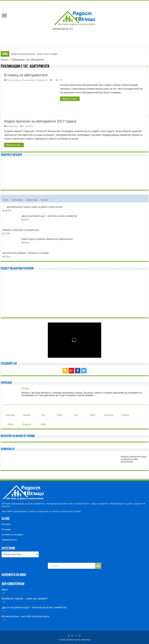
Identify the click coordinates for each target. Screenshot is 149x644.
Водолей (27, 422)
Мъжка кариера (29, 80)
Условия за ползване (12, 535)
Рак (75, 412)
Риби (92, 412)
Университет (42, 80)
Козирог (27, 412)
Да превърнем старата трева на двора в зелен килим (34, 207)
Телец (25, 388)
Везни (10, 422)
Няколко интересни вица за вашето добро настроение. (134, 459)
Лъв (42, 412)
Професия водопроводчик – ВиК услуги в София (34, 54)
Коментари (32, 200)
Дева (43, 422)
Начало (5, 60)
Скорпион (109, 412)
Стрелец (125, 412)
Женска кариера (14, 80)
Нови (6, 200)
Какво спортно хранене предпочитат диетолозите (47, 239)
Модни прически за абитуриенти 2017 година (40, 121)
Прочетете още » (70, 99)
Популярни (17, 200)
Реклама (6, 529)
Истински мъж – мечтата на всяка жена (25, 616)
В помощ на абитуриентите (26, 75)
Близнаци (11, 412)
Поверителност (9, 540)
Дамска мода (12, 126)
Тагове (44, 200)
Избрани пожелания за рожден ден (21, 230)
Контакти (6, 524)
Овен (59, 412)
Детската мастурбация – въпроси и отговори (25, 253)
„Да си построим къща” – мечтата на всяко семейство (49, 216)
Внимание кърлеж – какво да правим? (25, 598)
